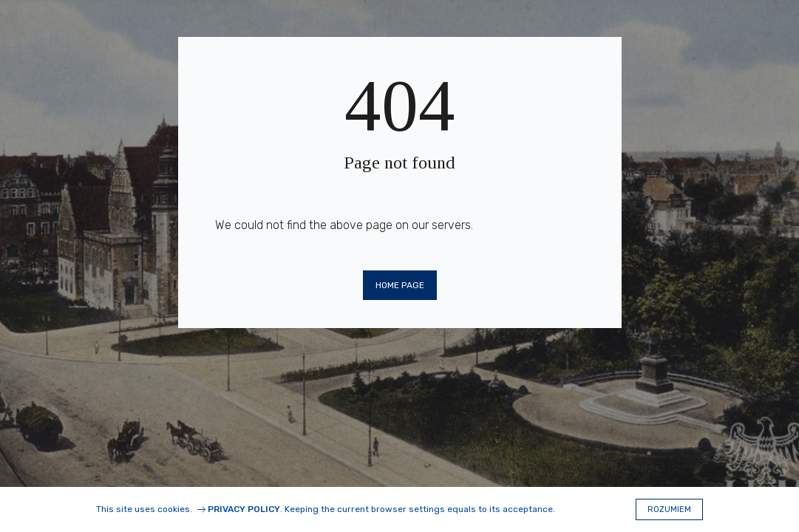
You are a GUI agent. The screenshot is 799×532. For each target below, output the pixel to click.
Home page (400, 285)
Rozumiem (669, 509)
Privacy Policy (244, 509)
